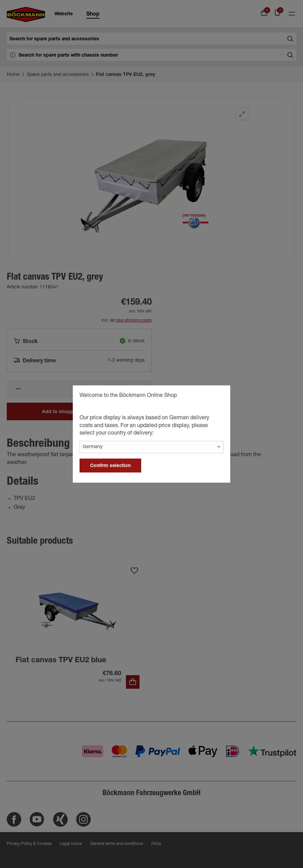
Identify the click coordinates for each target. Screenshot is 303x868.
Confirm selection (110, 466)
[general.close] (218, 397)
